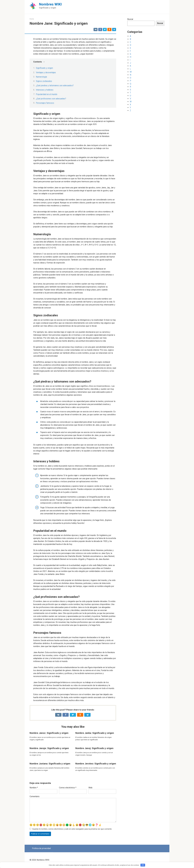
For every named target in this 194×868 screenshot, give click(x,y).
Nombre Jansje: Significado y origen (49, 748)
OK (143, 865)
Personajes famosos (45, 103)
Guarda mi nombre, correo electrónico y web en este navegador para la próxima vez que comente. (72, 829)
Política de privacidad (41, 849)
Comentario (35, 796)
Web (90, 788)
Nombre (34, 788)
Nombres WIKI (50, 4)
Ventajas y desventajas (46, 72)
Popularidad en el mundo (47, 94)
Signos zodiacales (44, 81)
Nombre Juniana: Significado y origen (50, 764)
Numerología (41, 77)
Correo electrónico (68, 788)
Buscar (130, 19)
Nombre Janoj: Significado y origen (94, 748)
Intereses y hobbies (45, 90)
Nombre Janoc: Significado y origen (49, 733)
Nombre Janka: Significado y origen (95, 733)
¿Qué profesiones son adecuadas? (51, 99)
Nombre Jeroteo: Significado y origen (96, 764)
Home (32, 19)
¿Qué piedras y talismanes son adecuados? (55, 85)
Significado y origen (44, 68)
